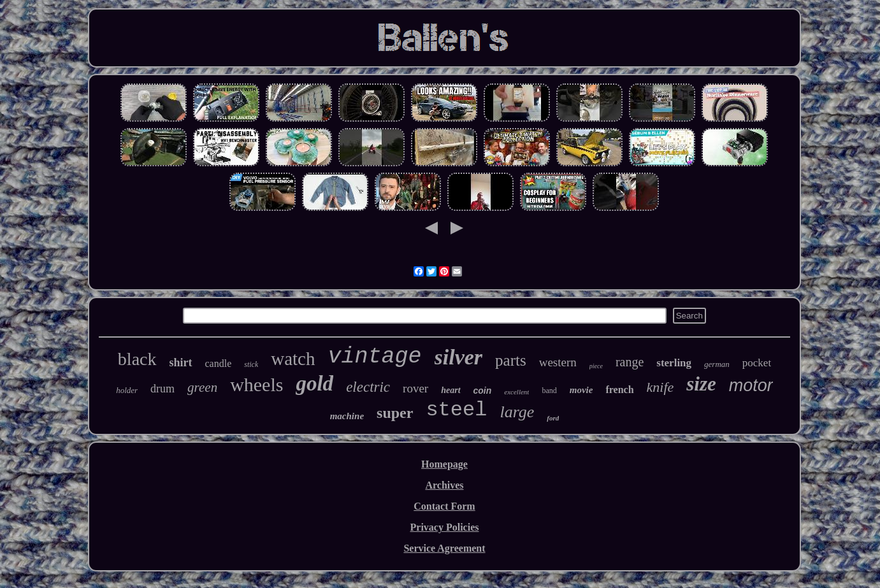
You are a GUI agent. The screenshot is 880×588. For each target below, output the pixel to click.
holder (127, 390)
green (202, 387)
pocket (757, 363)
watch (293, 359)
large (517, 412)
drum (162, 389)
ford (553, 418)
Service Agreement (444, 548)
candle (219, 363)
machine (347, 416)
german (717, 364)
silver (459, 357)
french (619, 390)
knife (660, 387)
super (395, 413)
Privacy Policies (445, 527)
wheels (256, 384)
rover (415, 388)
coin (483, 391)
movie (581, 390)
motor (751, 385)
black (137, 359)
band (549, 391)
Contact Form (444, 506)
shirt (181, 362)
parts (511, 360)
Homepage (444, 464)
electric (368, 387)
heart (451, 390)
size (701, 384)
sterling (674, 363)
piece (596, 366)
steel (456, 410)
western (558, 362)
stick (251, 364)
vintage (375, 357)
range (630, 362)
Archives (444, 485)
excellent (516, 392)
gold (314, 384)
